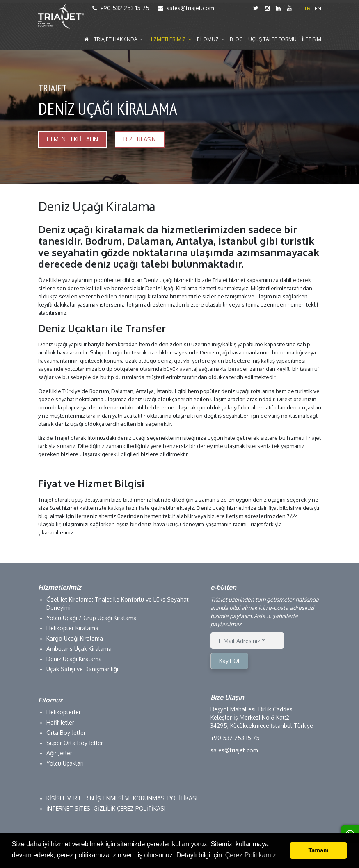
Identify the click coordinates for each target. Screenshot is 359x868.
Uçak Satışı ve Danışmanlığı (82, 669)
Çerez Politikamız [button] (251, 855)
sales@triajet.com (186, 8)
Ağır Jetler (59, 753)
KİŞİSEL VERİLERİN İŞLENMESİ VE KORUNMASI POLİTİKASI (122, 798)
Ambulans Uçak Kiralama (79, 649)
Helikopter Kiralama (72, 628)
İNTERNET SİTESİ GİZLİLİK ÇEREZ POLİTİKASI (106, 808)
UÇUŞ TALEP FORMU (272, 39)
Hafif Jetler (60, 722)
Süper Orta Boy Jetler (75, 743)
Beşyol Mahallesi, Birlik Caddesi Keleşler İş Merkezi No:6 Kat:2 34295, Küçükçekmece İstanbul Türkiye (262, 717)
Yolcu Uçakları (65, 763)
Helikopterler (64, 712)
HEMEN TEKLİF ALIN (72, 139)
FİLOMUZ (211, 39)
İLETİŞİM (312, 39)
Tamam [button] (319, 850)
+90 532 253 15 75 (121, 8)
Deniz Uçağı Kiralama (74, 659)
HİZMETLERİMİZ (170, 39)
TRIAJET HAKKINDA (119, 39)
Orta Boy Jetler (66, 733)
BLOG (236, 39)
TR (307, 8)
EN (318, 8)
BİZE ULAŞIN (140, 139)
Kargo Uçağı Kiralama (75, 638)
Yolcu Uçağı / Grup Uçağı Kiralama (91, 618)
